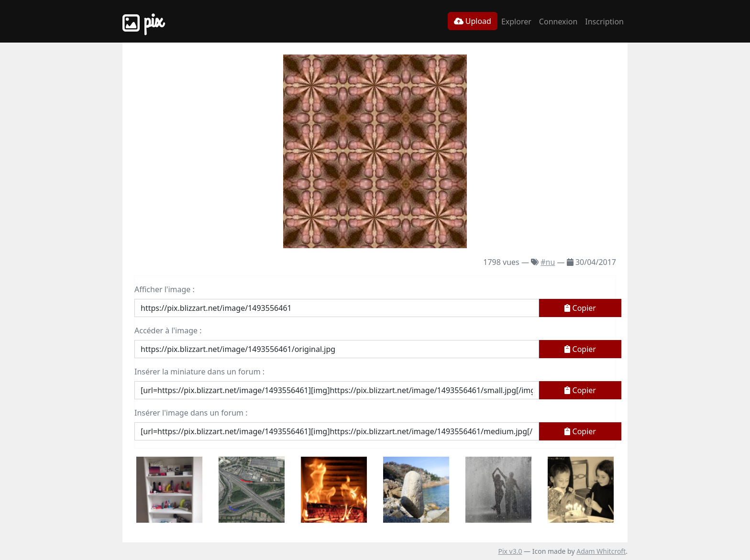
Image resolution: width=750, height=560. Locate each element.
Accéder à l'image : (168, 330)
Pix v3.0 (510, 551)
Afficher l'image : (165, 289)
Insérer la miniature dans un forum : (199, 372)
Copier (580, 308)
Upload (473, 21)
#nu (548, 262)
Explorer (516, 22)
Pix (143, 21)
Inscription (604, 22)
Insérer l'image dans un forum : (191, 413)
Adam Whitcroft (601, 551)
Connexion (558, 22)
